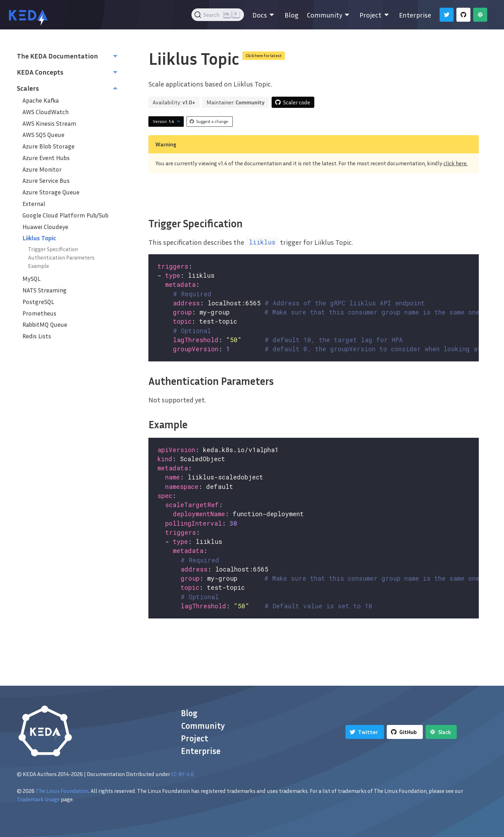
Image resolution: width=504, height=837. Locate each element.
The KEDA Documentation (57, 56)
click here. (456, 163)
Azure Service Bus (46, 181)
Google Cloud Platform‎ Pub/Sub (65, 215)
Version (167, 122)
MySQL (31, 279)
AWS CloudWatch (45, 112)
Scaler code (297, 102)
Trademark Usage (38, 799)
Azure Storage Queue (51, 192)
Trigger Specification (53, 249)
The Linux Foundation (62, 791)
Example (38, 266)
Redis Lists (37, 336)
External (34, 204)
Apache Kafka (41, 100)
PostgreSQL (38, 302)
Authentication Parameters (61, 257)
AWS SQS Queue (43, 135)
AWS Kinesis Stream (49, 123)
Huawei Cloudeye (45, 227)
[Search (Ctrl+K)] (218, 15)
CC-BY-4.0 (183, 774)
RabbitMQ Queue (45, 324)
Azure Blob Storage (48, 146)
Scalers (28, 88)
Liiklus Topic (39, 238)
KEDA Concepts (40, 72)
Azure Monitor (42, 169)
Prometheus (39, 313)
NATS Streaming (44, 290)
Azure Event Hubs (46, 158)
